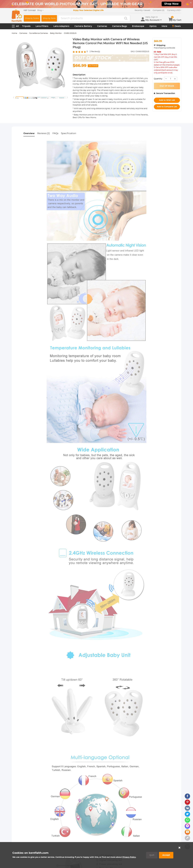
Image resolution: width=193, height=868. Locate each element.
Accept (166, 855)
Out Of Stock (167, 86)
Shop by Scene (32, 18)
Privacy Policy (129, 857)
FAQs (55, 133)
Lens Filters (42, 26)
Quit (152, 855)
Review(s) (95, 52)
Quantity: (158, 79)
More (164, 26)
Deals (177, 26)
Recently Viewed (142, 10)
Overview (29, 133)
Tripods (26, 26)
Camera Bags (120, 26)
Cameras (102, 26)
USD (174, 10)
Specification (69, 133)
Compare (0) (159, 10)
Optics (153, 26)
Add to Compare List (167, 107)
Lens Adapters (61, 26)
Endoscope (138, 26)
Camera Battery (83, 26)
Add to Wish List (167, 100)
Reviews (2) (44, 133)
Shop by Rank (49, 18)
